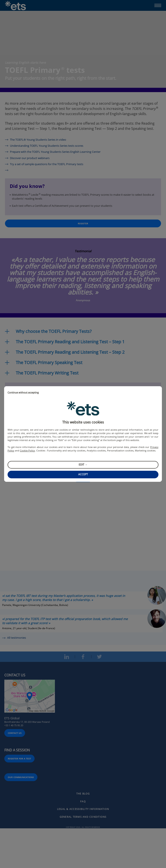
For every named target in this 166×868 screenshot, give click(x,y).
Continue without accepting (23, 393)
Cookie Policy (27, 450)
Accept (83, 474)
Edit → (83, 465)
